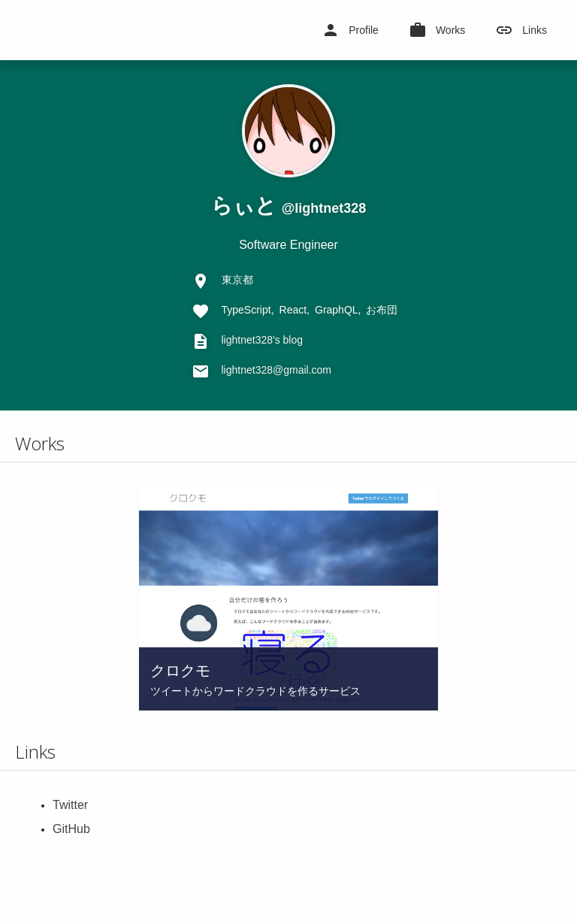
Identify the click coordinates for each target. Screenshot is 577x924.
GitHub (71, 829)
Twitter (70, 805)
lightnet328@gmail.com (277, 370)
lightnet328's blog (263, 340)
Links (521, 30)
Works (437, 30)
